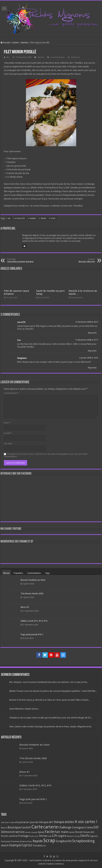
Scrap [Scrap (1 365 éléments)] (49, 840)
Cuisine (15, 43)
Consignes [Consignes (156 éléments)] (78, 827)
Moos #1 (25, 607)
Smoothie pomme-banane (24, 261)
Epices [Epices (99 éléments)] (41, 832)
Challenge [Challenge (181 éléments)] (65, 827)
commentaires (34, 573)
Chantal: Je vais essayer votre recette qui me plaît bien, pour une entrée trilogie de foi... (51, 718)
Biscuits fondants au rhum (33, 580)
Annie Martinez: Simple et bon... (24, 709)
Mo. (8, 57)
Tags (47, 573)
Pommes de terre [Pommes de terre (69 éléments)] (19, 841)
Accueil (5, 43)
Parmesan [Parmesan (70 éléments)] (6, 841)
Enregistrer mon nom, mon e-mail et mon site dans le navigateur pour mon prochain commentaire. (46, 455)
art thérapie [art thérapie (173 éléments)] (57, 822)
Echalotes (20, 218)
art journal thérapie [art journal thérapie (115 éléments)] (37, 822)
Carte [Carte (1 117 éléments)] (37, 827)
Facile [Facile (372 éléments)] (49, 832)
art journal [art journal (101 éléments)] (20, 822)
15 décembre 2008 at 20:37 (87, 322)
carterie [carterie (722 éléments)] (51, 827)
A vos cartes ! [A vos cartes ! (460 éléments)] (86, 822)
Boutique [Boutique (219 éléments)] (14, 827)
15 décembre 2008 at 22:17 (87, 340)
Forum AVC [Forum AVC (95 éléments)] (89, 832)
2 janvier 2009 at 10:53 (89, 358)
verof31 (21, 322)
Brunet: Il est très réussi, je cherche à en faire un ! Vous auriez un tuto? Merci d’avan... (50, 700)
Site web (8, 444)
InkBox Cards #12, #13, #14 (34, 621)
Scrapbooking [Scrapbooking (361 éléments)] (83, 841)
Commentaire (11, 393)
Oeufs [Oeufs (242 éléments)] (85, 836)
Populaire (18, 573)
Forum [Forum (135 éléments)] (79, 832)
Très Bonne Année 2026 (32, 594)
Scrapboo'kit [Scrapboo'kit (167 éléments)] (64, 841)
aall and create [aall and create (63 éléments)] (8, 822)
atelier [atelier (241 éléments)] (70, 822)
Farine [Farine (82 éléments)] (71, 832)
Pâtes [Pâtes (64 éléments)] (30, 841)
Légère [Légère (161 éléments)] (62, 836)
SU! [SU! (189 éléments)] (30, 845)
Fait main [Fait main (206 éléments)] (61, 832)
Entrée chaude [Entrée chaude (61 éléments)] (31, 832)
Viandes (24, 43)
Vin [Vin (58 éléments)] (45, 846)
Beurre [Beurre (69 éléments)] (4, 828)
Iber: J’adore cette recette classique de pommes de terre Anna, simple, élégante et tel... (51, 727)
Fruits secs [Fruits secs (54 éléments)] (34, 836)
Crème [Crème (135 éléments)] (89, 827)
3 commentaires (58, 57)
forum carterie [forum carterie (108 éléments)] (9, 836)
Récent (6, 573)
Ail (9, 218)
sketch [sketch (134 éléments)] (5, 845)
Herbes (33, 218)
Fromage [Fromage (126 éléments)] (23, 836)
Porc (53, 218)
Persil (43, 218)
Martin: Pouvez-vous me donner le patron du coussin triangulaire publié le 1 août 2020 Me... (53, 691)
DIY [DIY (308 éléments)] (96, 827)
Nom (7, 423)
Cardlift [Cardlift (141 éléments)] (26, 827)
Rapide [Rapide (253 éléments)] (38, 841)
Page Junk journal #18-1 (32, 634)
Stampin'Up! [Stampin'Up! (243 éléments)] (18, 845)
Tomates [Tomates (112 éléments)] (38, 846)
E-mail (8, 433)
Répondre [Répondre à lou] (92, 351)
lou (19, 340)
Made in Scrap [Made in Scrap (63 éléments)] (73, 836)
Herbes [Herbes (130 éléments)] (43, 836)
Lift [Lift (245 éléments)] (55, 836)
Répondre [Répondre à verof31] (92, 333)
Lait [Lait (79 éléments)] (50, 836)
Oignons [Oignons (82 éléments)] (94, 836)
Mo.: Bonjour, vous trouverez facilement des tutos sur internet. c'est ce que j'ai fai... (49, 682)
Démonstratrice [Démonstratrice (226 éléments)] (13, 832)
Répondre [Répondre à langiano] (92, 368)
